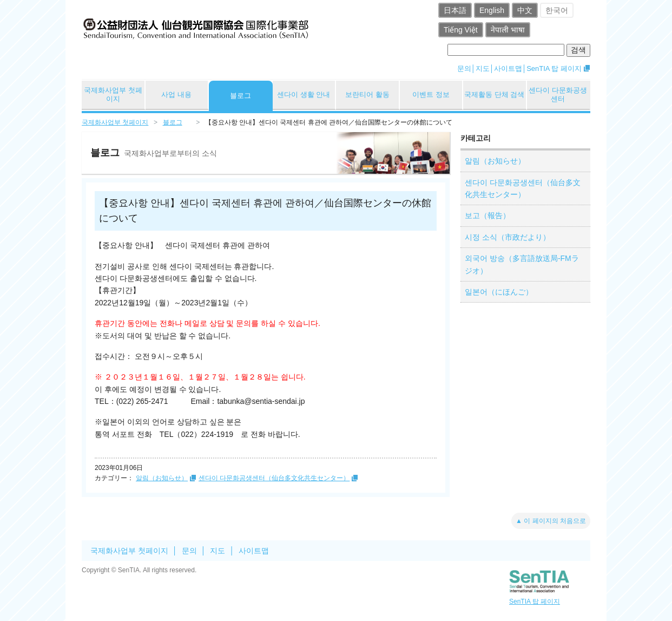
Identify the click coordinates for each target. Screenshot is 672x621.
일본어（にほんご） (499, 292)
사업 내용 (176, 94)
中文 (525, 10)
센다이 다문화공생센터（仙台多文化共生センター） (274, 478)
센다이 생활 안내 (304, 94)
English (492, 10)
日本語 (455, 10)
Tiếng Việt (461, 30)
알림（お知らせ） (162, 478)
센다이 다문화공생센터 (558, 94)
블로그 (241, 96)
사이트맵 (508, 68)
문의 (464, 68)
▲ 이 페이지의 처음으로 (551, 521)
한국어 (557, 10)
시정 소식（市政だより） (508, 237)
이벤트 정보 (431, 94)
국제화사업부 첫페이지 (113, 94)
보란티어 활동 (367, 94)
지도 (483, 68)
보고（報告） (487, 215)
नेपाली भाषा (508, 30)
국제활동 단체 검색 (494, 94)
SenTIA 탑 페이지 (554, 68)
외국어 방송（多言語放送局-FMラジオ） (522, 264)
